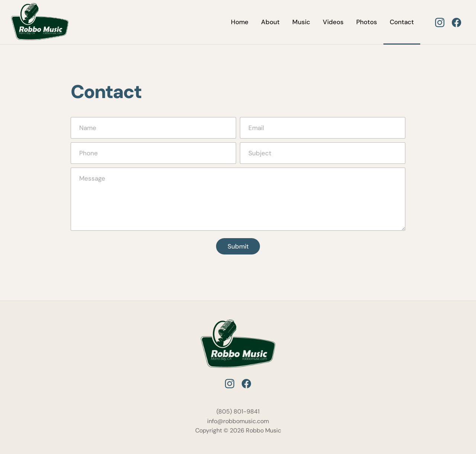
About (270, 22)
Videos (333, 22)
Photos (367, 22)
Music (301, 22)
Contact (402, 22)
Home (240, 22)
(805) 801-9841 (238, 411)
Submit (238, 246)
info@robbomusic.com (238, 421)
